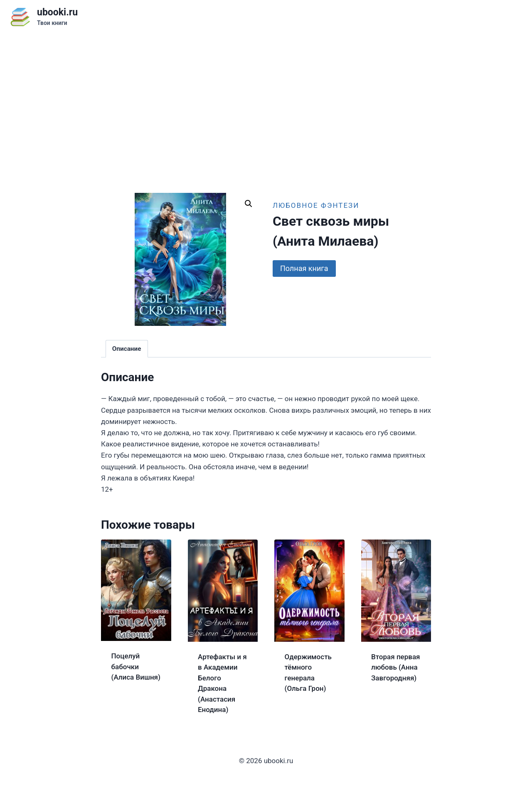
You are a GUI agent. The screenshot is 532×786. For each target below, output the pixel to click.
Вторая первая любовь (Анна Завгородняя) (396, 667)
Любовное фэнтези (316, 205)
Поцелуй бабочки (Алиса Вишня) (136, 666)
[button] (249, 204)
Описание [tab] (127, 349)
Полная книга (304, 268)
